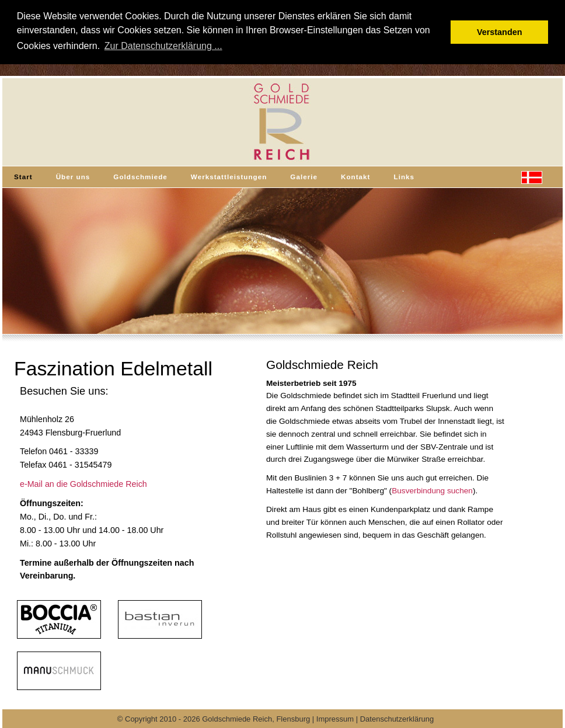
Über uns (73, 177)
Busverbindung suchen (432, 491)
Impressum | (338, 719)
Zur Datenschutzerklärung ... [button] (163, 46)
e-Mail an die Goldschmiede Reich (83, 484)
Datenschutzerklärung (397, 719)
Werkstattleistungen (229, 177)
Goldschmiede (140, 177)
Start (23, 177)
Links (404, 177)
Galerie (304, 177)
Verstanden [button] (500, 32)
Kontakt (356, 177)
